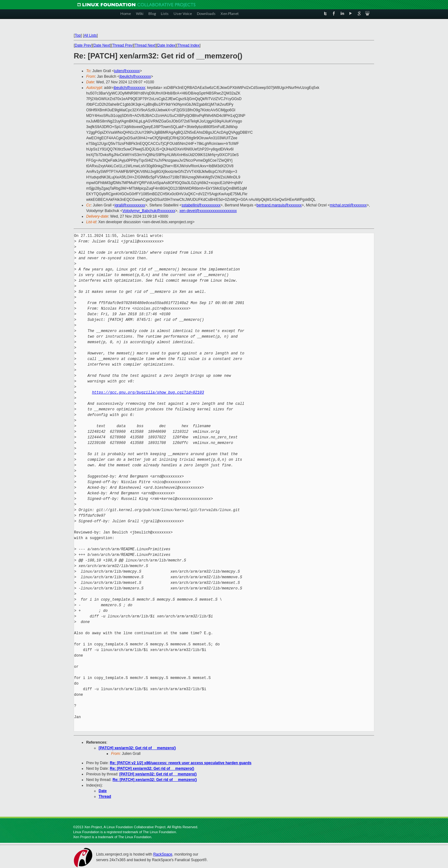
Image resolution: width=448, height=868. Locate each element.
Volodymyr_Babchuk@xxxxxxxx (149, 211)
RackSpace (163, 854)
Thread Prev (122, 45)
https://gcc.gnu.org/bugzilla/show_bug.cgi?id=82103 (148, 392)
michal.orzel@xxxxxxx (348, 205)
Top (78, 35)
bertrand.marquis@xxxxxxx (279, 205)
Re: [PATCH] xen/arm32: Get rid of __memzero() (152, 769)
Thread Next (145, 45)
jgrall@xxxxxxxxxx (130, 205)
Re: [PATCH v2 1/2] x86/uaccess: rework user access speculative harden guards (181, 763)
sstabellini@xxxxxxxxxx (201, 205)
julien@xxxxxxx (127, 71)
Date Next (102, 45)
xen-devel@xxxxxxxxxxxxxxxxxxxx (208, 211)
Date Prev (83, 45)
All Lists (90, 35)
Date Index (166, 45)
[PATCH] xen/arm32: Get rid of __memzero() (137, 748)
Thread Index (189, 45)
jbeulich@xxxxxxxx (135, 76)
